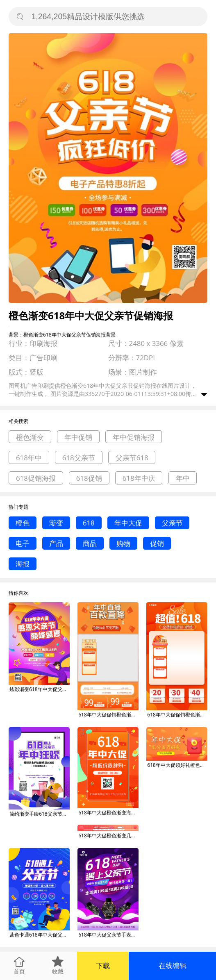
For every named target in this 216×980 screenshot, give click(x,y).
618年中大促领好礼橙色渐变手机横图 (177, 765)
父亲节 (172, 523)
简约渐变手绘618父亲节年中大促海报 (40, 814)
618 (89, 523)
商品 (90, 543)
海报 (23, 564)
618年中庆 (139, 478)
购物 (123, 543)
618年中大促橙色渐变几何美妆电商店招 (108, 836)
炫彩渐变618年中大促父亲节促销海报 (40, 689)
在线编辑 (173, 965)
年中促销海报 (134, 437)
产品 (56, 543)
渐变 (56, 523)
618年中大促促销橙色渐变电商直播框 (177, 715)
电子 (23, 543)
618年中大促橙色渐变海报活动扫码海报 (108, 813)
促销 (157, 543)
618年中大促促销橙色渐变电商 (108, 715)
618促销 (89, 478)
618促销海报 (36, 478)
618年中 (29, 458)
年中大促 (128, 523)
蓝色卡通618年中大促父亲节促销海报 (40, 935)
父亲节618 (132, 458)
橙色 (23, 523)
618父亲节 (79, 458)
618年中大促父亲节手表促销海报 (108, 935)
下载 (103, 965)
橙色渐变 (30, 437)
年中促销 (78, 437)
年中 (183, 478)
